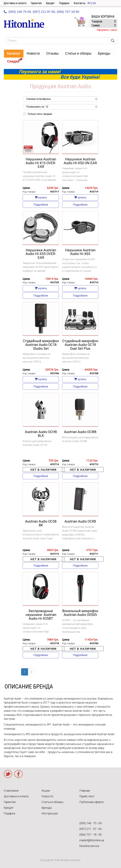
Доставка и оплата (15, 3)
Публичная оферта (91, 802)
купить (41, 197)
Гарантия (36, 3)
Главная (85, 791)
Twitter (8, 774)
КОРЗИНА (80, 22)
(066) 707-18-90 (68, 12)
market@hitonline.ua (92, 840)
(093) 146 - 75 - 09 (91, 823)
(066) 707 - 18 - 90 (91, 835)
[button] (14, 54)
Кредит (50, 3)
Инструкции (50, 813)
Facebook (18, 774)
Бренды (47, 808)
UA (94, 3)
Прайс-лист (87, 796)
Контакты (80, 3)
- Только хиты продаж (38, 114)
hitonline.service (89, 846)
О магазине (11, 791)
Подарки (64, 3)
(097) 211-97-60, (44, 12)
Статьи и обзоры (52, 802)
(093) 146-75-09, (20, 12)
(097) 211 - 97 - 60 (91, 829)
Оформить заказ (107, 30)
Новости (47, 796)
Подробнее (41, 205)
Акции (46, 791)
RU (89, 3)
